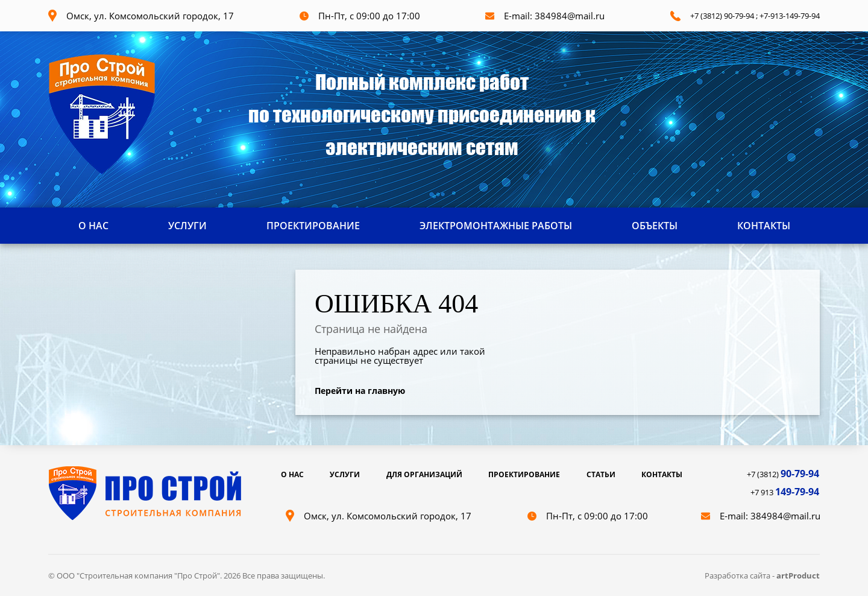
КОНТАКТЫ (764, 226)
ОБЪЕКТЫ (655, 226)
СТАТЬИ (601, 474)
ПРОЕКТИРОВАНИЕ (313, 226)
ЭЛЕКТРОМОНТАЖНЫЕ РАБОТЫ (496, 226)
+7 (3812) (783, 474)
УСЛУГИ (187, 226)
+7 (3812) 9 (709, 16)
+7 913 (785, 492)
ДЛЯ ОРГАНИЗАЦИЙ (424, 474)
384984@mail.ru (570, 16)
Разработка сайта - (741, 575)
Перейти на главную (360, 391)
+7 (764, 16)
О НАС (93, 226)
